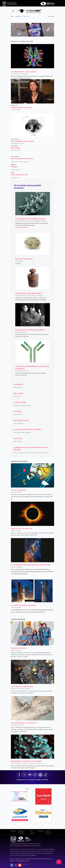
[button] (19, 775)
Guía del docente (21, 227)
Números (19, 16)
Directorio (14, 831)
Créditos (33, 855)
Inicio (12, 16)
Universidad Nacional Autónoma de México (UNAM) (25, 844)
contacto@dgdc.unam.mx (22, 861)
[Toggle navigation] (13, 11)
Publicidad (41, 831)
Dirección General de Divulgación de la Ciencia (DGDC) (25, 846)
